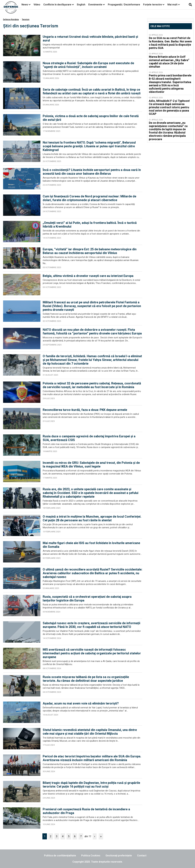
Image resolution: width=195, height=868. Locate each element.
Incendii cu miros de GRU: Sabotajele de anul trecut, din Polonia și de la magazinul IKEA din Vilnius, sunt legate (91, 465)
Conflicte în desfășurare (57, 5)
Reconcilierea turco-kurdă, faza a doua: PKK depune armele (85, 410)
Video (37, 5)
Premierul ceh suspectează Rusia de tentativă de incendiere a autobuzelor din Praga (86, 811)
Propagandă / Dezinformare (124, 5)
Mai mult (174, 5)
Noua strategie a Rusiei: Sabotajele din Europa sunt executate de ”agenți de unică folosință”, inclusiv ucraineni (88, 65)
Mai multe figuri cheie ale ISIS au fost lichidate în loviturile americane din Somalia (91, 545)
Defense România (11, 19)
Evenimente (95, 5)
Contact (142, 856)
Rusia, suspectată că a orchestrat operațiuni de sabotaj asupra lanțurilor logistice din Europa (87, 599)
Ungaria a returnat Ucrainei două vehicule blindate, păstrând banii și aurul (90, 39)
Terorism (26, 19)
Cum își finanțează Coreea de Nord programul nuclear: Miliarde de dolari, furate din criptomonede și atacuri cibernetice (89, 198)
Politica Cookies (91, 856)
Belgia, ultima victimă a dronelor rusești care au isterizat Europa (88, 276)
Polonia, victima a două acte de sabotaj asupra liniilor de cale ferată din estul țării (91, 118)
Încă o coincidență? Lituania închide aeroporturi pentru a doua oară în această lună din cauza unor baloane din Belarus (92, 172)
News (25, 5)
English (81, 5)
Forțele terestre (153, 5)
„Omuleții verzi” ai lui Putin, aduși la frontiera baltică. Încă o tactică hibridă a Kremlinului (90, 225)
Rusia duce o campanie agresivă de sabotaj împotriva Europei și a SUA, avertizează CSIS (89, 438)
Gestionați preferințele (119, 856)
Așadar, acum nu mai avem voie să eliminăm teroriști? (81, 703)
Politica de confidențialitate (60, 856)
